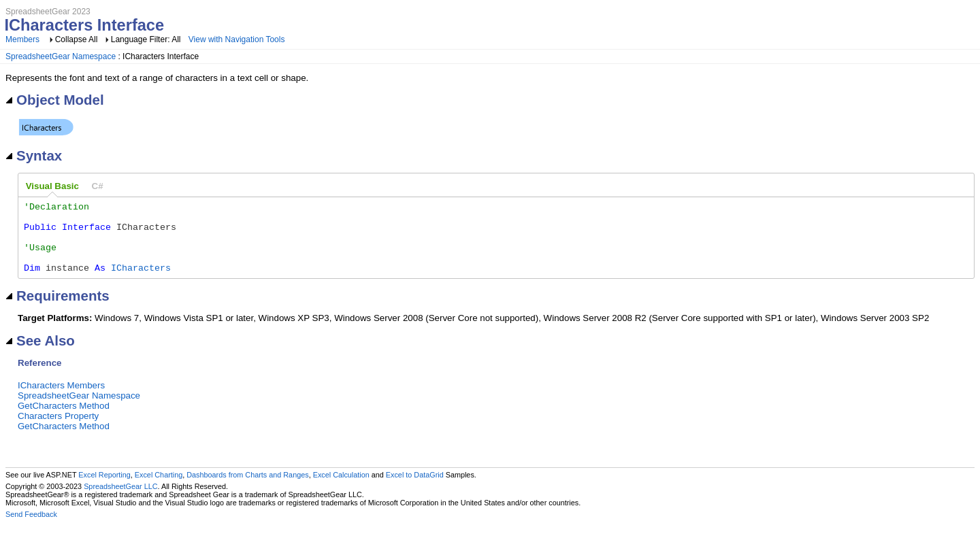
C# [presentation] (98, 186)
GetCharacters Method (64, 420)
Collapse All (77, 39)
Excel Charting (159, 489)
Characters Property (58, 430)
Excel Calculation (341, 489)
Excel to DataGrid (415, 489)
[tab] (52, 186)
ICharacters (141, 282)
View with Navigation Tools (237, 39)
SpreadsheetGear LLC (120, 501)
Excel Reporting (104, 489)
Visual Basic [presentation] (52, 186)
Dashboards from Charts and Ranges (247, 489)
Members (22, 39)
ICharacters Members (61, 400)
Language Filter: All (147, 39)
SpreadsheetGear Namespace (61, 56)
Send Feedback (31, 528)
